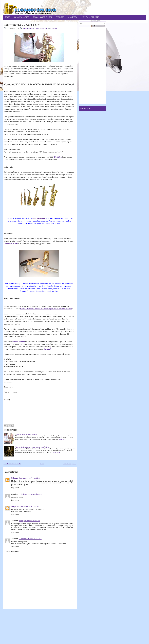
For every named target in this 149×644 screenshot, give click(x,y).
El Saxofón (58, 157)
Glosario (60, 17)
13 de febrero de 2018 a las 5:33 (30, 494)
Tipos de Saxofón (39, 218)
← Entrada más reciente (12, 464)
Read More (63, 439)
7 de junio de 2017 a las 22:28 (30, 478)
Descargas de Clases (42, 17)
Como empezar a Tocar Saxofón (22, 25)
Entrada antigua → (70, 464)
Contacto (73, 17)
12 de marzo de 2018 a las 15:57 (29, 507)
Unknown (15, 478)
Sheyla (14, 507)
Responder (15, 488)
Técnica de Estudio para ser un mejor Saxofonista (32, 447)
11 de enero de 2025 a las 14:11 (30, 539)
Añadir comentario (12, 552)
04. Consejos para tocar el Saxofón (35, 28)
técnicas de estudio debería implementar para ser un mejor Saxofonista (46, 309)
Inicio (7, 17)
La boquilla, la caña (11, 244)
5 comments (55, 28)
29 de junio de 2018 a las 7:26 (29, 521)
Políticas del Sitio (90, 17)
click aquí (47, 349)
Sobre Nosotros (22, 17)
